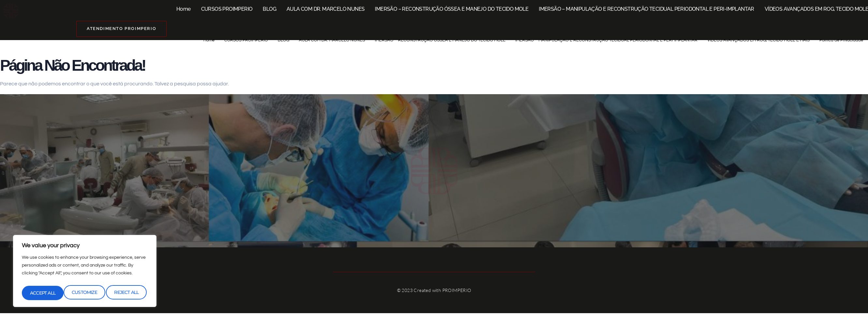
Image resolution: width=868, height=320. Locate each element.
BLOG (269, 9)
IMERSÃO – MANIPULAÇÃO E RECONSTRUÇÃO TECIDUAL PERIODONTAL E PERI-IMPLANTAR (647, 9)
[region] (85, 273)
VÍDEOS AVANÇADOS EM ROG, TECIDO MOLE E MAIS (746, 40)
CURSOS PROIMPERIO (227, 9)
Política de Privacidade (839, 40)
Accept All (127, 293)
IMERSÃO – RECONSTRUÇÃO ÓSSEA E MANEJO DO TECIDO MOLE (452, 9)
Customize (42, 293)
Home (184, 9)
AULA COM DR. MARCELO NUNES (325, 9)
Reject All (85, 293)
